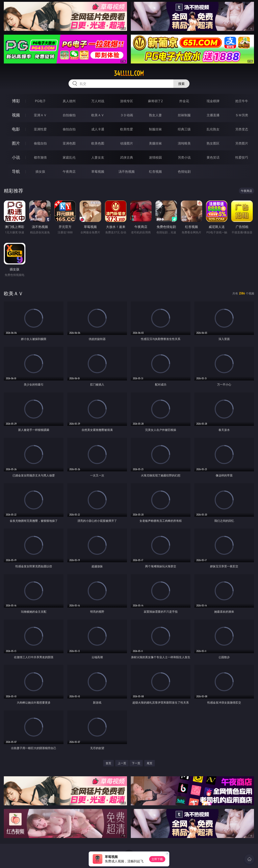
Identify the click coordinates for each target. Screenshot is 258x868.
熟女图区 (213, 143)
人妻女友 (98, 157)
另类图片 (242, 143)
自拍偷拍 (69, 115)
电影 (16, 129)
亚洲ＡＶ (40, 115)
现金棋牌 (213, 101)
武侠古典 (127, 157)
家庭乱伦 (69, 157)
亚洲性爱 (40, 129)
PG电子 (40, 101)
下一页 (136, 763)
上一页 (122, 763)
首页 (108, 763)
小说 (16, 157)
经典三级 (184, 129)
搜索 (181, 84)
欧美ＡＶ (98, 115)
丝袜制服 (184, 115)
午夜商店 (69, 172)
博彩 (16, 101)
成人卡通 (98, 129)
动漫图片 (127, 143)
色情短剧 (184, 172)
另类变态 (242, 129)
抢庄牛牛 (242, 101)
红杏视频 (155, 172)
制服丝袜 (155, 129)
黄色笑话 (213, 157)
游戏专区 (127, 101)
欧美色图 (98, 143)
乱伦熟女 (213, 129)
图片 (16, 143)
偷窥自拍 (40, 143)
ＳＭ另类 (242, 115)
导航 (16, 171)
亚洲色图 (69, 143)
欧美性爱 (127, 129)
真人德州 (69, 101)
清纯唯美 (184, 143)
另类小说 (184, 157)
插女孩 (40, 172)
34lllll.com (129, 73)
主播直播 (213, 115)
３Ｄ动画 (127, 115)
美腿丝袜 (155, 143)
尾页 (150, 763)
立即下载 (157, 859)
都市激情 (40, 157)
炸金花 (184, 101)
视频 (16, 115)
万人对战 (98, 101)
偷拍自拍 (69, 129)
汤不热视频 (127, 172)
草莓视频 (98, 172)
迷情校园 (155, 157)
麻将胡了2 (155, 101)
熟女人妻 (155, 115)
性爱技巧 (242, 157)
